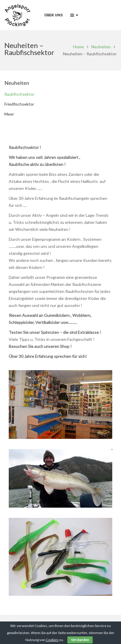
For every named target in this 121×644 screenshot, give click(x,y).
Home (79, 47)
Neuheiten (101, 47)
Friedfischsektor (19, 104)
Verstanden (80, 640)
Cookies (52, 640)
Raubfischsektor (19, 94)
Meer (9, 114)
